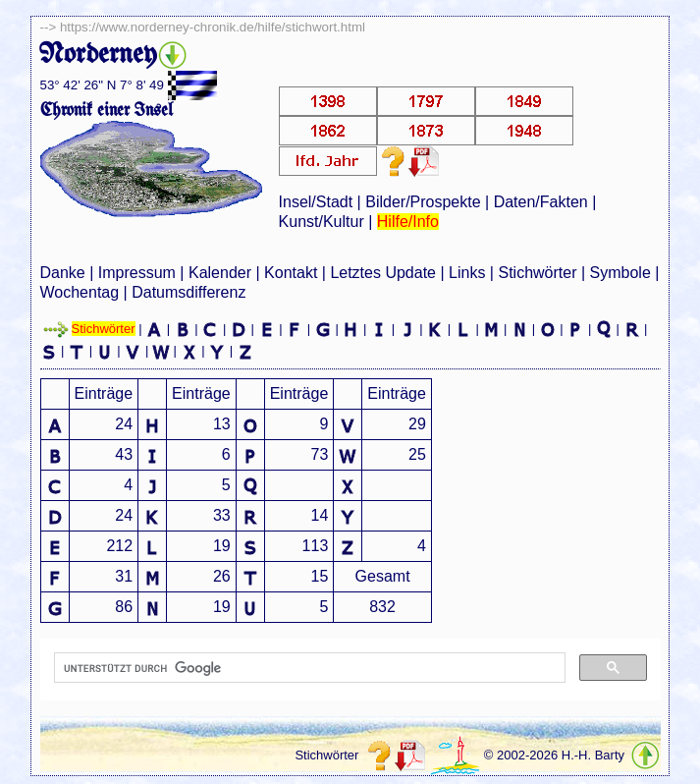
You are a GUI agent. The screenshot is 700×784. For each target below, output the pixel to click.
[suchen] (308, 668)
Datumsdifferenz (188, 292)
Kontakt (291, 273)
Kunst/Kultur (322, 222)
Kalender (220, 273)
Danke (63, 273)
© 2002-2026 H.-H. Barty (554, 756)
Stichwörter (537, 273)
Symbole (620, 273)
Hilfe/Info (408, 222)
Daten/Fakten (541, 202)
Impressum (137, 273)
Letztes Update (383, 273)
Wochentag (80, 292)
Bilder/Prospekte (423, 202)
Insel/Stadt (316, 202)
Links (467, 273)
